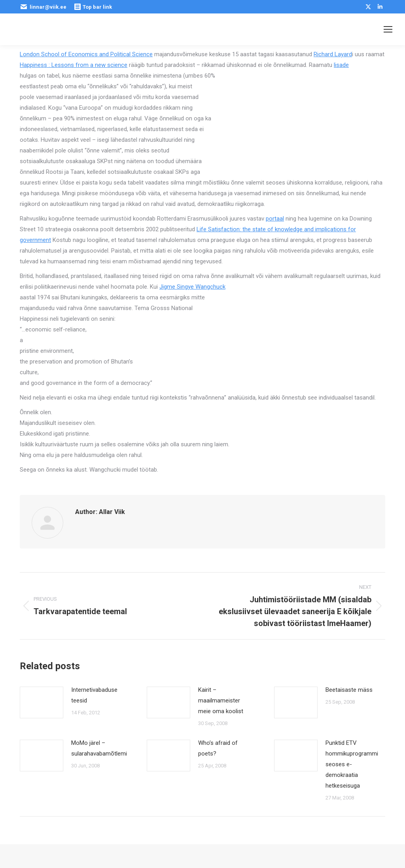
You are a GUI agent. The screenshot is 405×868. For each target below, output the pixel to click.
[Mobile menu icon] (388, 29)
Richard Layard (333, 54)
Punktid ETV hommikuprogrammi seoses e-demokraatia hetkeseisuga (352, 764)
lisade (341, 65)
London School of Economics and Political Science (86, 54)
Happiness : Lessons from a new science (74, 65)
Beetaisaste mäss (349, 690)
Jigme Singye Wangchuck (192, 287)
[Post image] (42, 702)
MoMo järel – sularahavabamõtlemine (102, 748)
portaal (275, 219)
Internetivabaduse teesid (94, 695)
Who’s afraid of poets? (218, 748)
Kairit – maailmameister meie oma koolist (221, 700)
